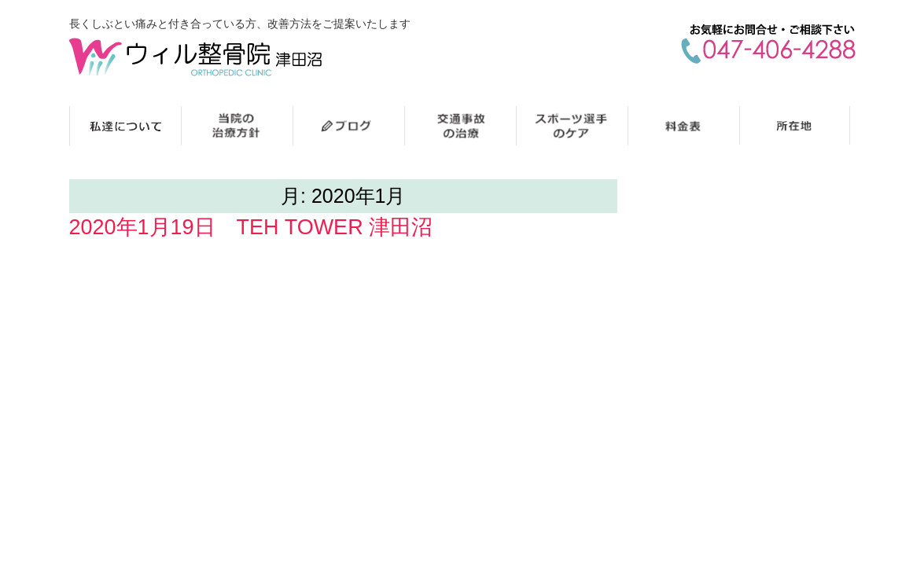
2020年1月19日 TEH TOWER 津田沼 (251, 227)
